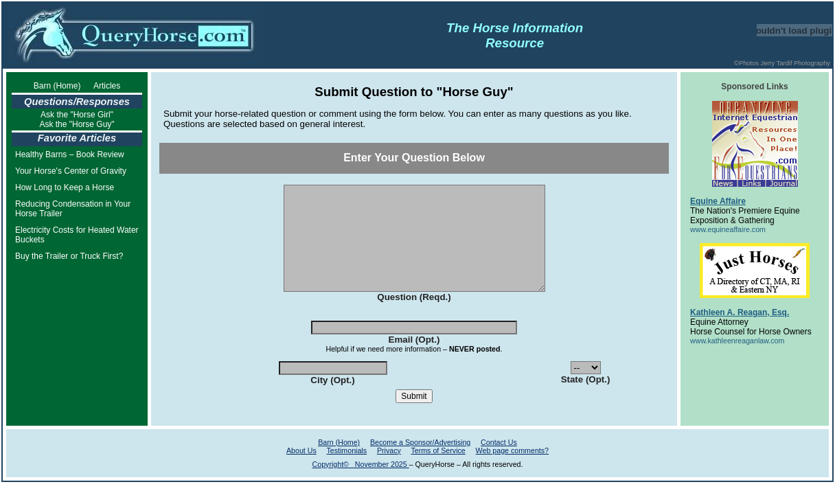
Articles (107, 86)
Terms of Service (438, 471)
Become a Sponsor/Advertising (420, 463)
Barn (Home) (57, 86)
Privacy (389, 471)
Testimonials (346, 471)
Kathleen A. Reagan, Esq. (740, 312)
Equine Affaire (718, 201)
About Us (301, 471)
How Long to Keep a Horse (65, 187)
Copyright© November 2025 (361, 485)
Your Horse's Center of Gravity (71, 171)
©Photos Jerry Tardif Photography (782, 63)
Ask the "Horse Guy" (77, 124)
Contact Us (499, 463)
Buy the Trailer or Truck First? (69, 256)
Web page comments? (512, 471)
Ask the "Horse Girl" (77, 115)
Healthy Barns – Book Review (70, 154)
